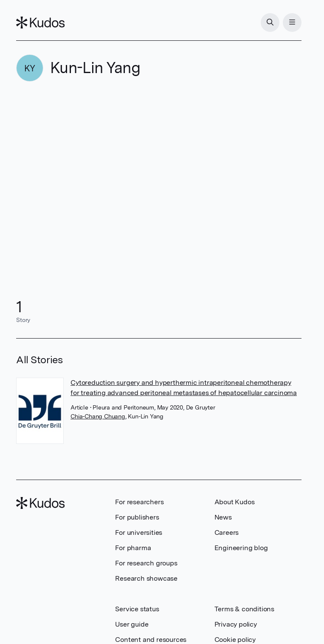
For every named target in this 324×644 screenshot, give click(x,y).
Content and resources (151, 640)
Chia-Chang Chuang (98, 416)
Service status (137, 609)
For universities (139, 532)
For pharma (133, 548)
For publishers (137, 517)
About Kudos (235, 502)
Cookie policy (235, 640)
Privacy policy (236, 624)
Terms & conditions (244, 609)
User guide (132, 624)
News (223, 517)
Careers (227, 532)
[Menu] (292, 23)
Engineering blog (241, 548)
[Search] (270, 23)
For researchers (139, 502)
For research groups (146, 563)
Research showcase (146, 578)
